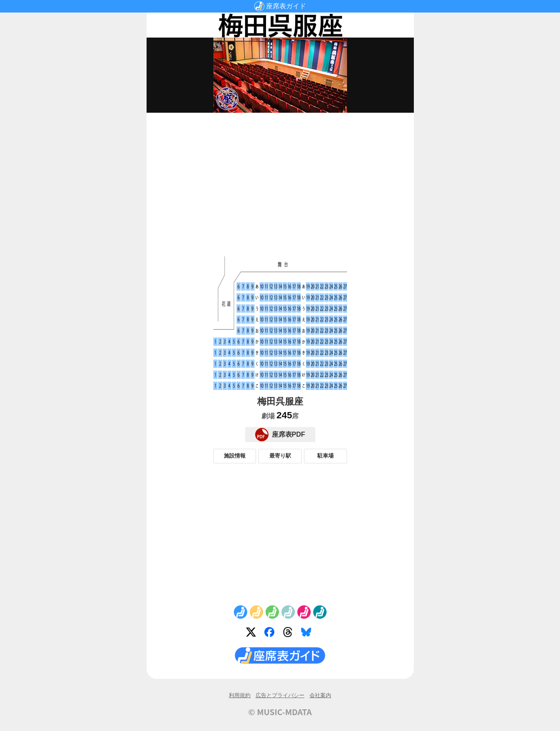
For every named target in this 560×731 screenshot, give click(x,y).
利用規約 (240, 695)
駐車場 (326, 456)
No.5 (304, 612)
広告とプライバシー (280, 695)
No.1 (241, 612)
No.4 (288, 612)
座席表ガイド (286, 6)
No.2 (256, 612)
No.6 (320, 612)
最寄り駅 (280, 456)
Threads (289, 634)
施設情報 (235, 456)
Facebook (271, 634)
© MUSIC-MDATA (280, 712)
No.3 (272, 612)
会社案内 (320, 695)
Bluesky (308, 634)
